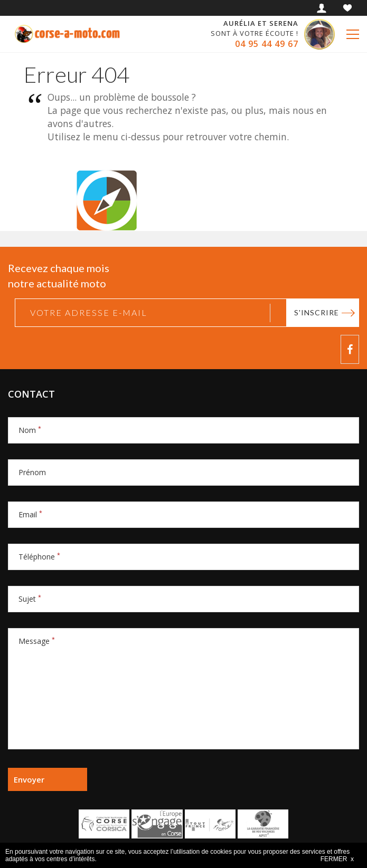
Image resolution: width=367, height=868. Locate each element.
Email (30, 514)
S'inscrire (317, 312)
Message (37, 641)
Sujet (30, 599)
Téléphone (39, 557)
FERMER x (337, 859)
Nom (30, 430)
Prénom (32, 472)
